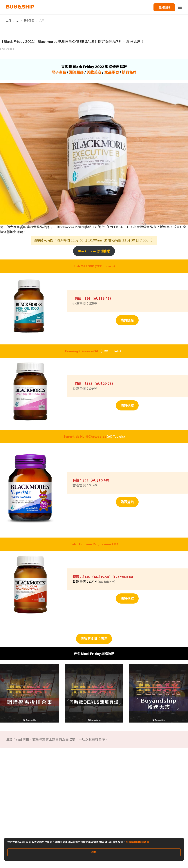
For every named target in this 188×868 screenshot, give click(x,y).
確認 (94, 852)
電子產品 (59, 72)
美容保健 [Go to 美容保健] (29, 21)
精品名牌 (129, 72)
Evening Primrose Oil (81, 351)
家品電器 (112, 72)
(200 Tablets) (94, 266)
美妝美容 (94, 72)
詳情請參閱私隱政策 (138, 842)
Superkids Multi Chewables (85, 436)
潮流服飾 (76, 72)
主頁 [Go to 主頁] (9, 21)
